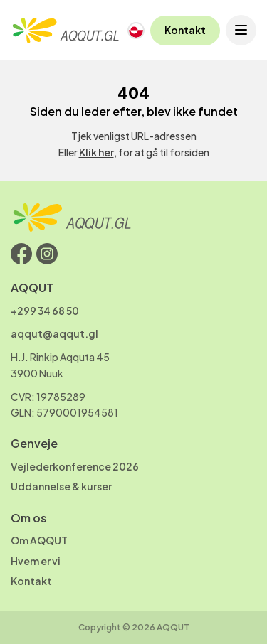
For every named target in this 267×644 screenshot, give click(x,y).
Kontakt (185, 30)
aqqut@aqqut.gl (54, 333)
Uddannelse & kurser (61, 486)
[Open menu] (241, 30)
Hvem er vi (36, 561)
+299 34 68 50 (45, 311)
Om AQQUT (39, 540)
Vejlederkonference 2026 (75, 466)
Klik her (96, 152)
